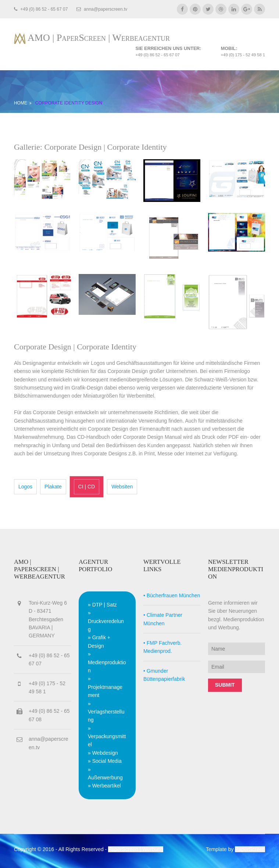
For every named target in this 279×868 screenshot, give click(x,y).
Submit (225, 685)
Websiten (122, 487)
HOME (21, 103)
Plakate (53, 487)
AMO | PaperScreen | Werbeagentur (99, 38)
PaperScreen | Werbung (136, 849)
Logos (25, 487)
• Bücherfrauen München (172, 595)
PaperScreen (250, 849)
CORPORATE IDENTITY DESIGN (69, 103)
